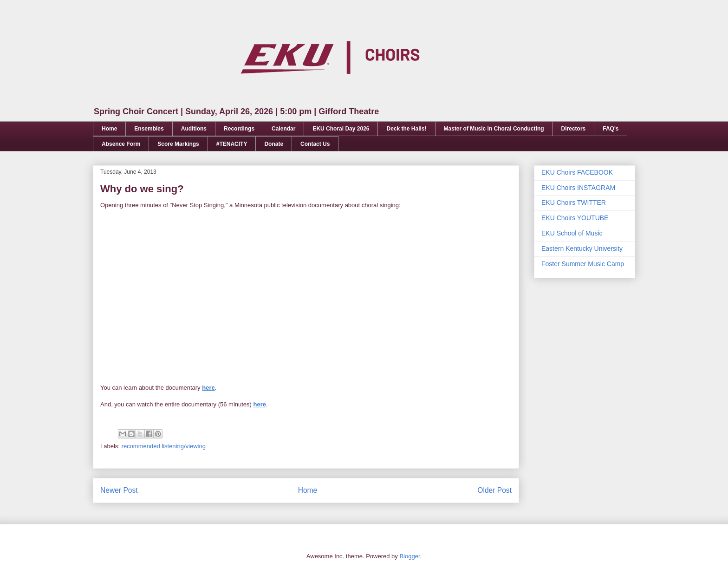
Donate (274, 144)
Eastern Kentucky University (582, 248)
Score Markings (178, 144)
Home (109, 129)
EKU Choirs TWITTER (574, 203)
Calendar (283, 129)
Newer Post (119, 490)
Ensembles (149, 129)
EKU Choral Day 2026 (341, 129)
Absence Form (121, 144)
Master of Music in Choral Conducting (494, 129)
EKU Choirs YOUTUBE (575, 218)
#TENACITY (232, 144)
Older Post (494, 490)
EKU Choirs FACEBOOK (577, 172)
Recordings (239, 129)
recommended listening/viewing (164, 446)
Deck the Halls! (406, 129)
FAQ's (611, 129)
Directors (574, 129)
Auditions (194, 129)
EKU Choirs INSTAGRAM (578, 188)
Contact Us (315, 144)
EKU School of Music (572, 233)
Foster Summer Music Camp (583, 264)
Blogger (409, 556)
